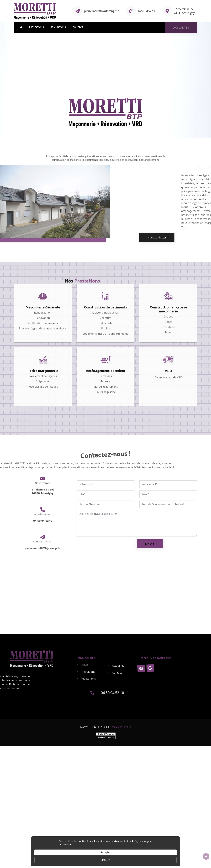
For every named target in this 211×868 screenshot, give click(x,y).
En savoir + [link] (41, 860)
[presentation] (102, 546)
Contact (78, 27)
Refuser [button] (169, 858)
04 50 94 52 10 (146, 11)
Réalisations (58, 27)
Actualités (118, 656)
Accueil (85, 650)
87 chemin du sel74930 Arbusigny (43, 488)
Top (206, 856)
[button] (16, 80)
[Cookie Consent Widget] (105, 858)
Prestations (37, 27)
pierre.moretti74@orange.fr (101, 11)
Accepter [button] (150, 858)
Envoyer (150, 544)
